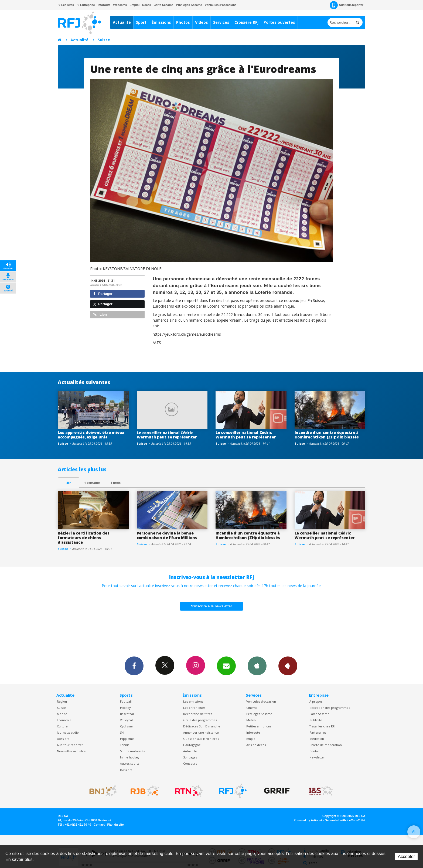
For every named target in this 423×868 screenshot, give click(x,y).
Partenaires (318, 732)
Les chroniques (194, 708)
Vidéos (202, 22)
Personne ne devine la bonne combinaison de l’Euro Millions (167, 535)
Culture (62, 726)
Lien (100, 314)
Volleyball (127, 720)
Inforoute (104, 5)
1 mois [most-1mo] (116, 483)
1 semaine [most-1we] (92, 483)
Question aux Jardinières (201, 739)
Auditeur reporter (70, 745)
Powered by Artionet (308, 820)
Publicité (316, 720)
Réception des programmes (330, 708)
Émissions (161, 22)
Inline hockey (130, 757)
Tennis (125, 745)
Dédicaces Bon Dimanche (202, 726)
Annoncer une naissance (201, 732)
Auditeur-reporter (347, 5)
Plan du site (115, 825)
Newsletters (226, 666)
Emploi (134, 5)
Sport (141, 22)
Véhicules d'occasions (221, 5)
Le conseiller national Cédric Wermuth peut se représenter (167, 435)
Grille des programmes (200, 720)
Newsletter (317, 757)
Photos (183, 22)
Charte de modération (326, 745)
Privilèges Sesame (259, 714)
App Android (288, 666)
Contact (315, 751)
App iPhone (257, 666)
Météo (251, 720)
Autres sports (130, 763)
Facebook (134, 666)
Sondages (190, 757)
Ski (122, 732)
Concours (190, 763)
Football (126, 701)
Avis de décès (256, 745)
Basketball (127, 714)
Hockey (125, 708)
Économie (64, 720)
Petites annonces (259, 726)
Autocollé (190, 751)
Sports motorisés (132, 751)
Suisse (104, 40)
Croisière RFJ (246, 22)
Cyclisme (126, 726)
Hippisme (127, 739)
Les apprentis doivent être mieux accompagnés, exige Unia (91, 435)
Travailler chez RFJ (322, 726)
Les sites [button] (66, 5)
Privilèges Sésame (189, 5)
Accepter (406, 857)
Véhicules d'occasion (261, 701)
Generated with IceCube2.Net (345, 820)
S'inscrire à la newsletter (211, 606)
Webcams (120, 5)
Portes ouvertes (279, 22)
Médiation (317, 739)
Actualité (122, 22)
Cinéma (252, 708)
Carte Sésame (164, 5)
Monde (62, 714)
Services (221, 22)
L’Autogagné (192, 745)
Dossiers (63, 739)
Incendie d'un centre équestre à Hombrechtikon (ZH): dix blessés (327, 435)
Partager (103, 294)
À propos (316, 701)
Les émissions (193, 701)
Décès (146, 5)
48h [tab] (69, 483)
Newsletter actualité (71, 751)
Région (62, 701)
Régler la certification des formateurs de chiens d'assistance (83, 538)
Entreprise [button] (86, 5)
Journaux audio (68, 732)
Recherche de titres (198, 714)
